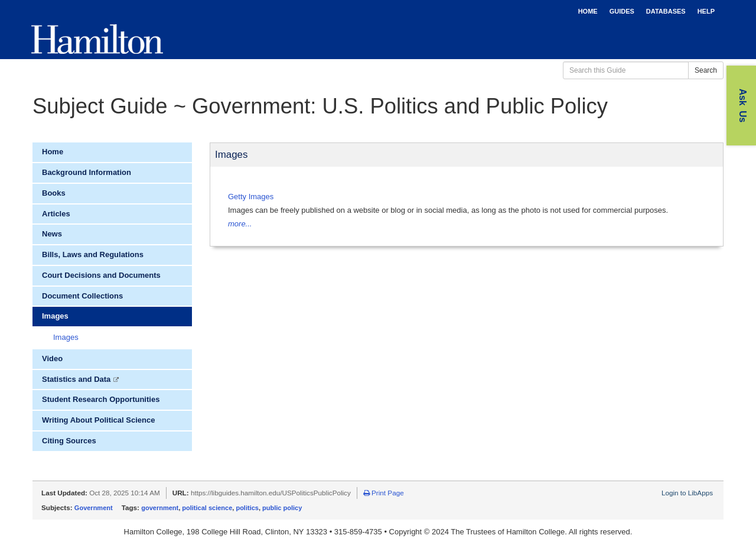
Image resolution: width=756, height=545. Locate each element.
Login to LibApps (687, 493)
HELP (706, 11)
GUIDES (622, 11)
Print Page (384, 493)
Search (706, 70)
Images (66, 337)
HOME (588, 11)
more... (240, 224)
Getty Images (251, 197)
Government (94, 508)
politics (247, 508)
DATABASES (666, 11)
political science (207, 508)
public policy (282, 508)
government (160, 508)
